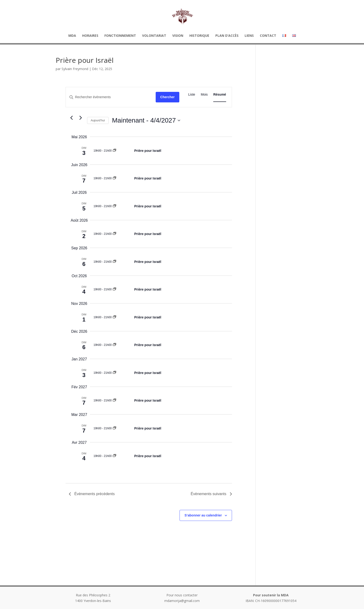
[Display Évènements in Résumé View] (220, 95)
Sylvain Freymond (75, 69)
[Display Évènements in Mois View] (204, 95)
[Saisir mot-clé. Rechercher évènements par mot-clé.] (111, 97)
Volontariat (154, 36)
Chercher (167, 97)
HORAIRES (90, 36)
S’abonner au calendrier (203, 515)
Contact (268, 36)
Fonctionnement (120, 36)
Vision (178, 36)
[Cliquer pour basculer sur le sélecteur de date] (146, 120)
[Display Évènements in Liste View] (192, 95)
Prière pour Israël (148, 151)
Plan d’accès (227, 36)
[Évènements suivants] (81, 118)
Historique (199, 36)
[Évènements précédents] (72, 118)
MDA (72, 36)
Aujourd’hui (98, 120)
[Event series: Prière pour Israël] (114, 151)
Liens (249, 36)
